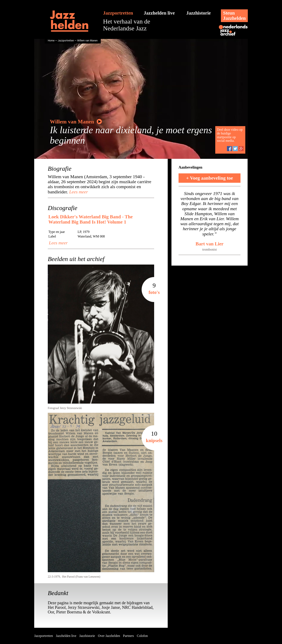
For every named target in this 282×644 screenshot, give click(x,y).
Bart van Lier (209, 244)
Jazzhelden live (159, 13)
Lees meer (78, 192)
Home (51, 41)
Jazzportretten (118, 13)
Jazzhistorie (199, 13)
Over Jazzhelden (109, 636)
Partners (128, 636)
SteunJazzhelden (234, 16)
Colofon (142, 636)
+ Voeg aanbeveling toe (210, 178)
